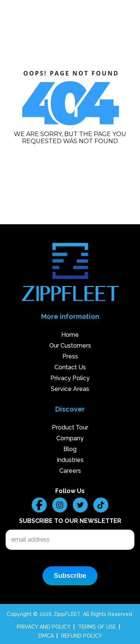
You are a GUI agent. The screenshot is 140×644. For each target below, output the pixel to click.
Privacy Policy (70, 378)
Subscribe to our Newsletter (70, 521)
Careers (70, 471)
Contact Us (70, 367)
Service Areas (70, 389)
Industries (70, 460)
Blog (70, 449)
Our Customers (70, 346)
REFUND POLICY (82, 636)
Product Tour (70, 427)
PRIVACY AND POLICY (44, 627)
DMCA (46, 636)
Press (70, 356)
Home (70, 335)
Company (70, 438)
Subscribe (70, 576)
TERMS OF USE (97, 627)
